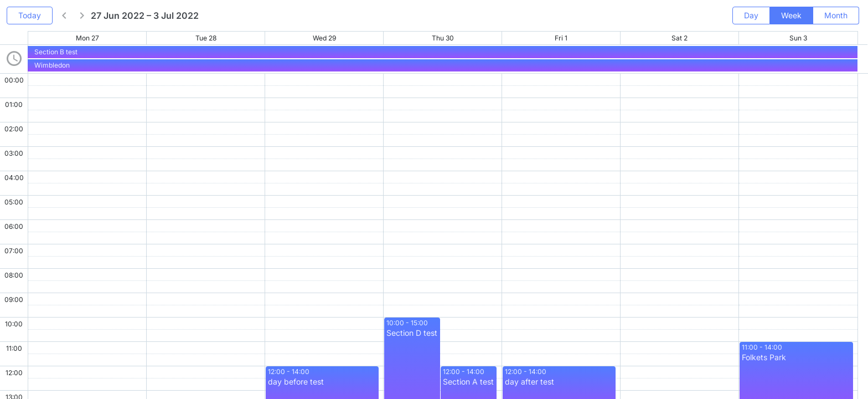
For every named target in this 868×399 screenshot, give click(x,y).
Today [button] (30, 15)
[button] (64, 16)
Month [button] (836, 15)
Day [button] (751, 15)
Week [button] (791, 15)
